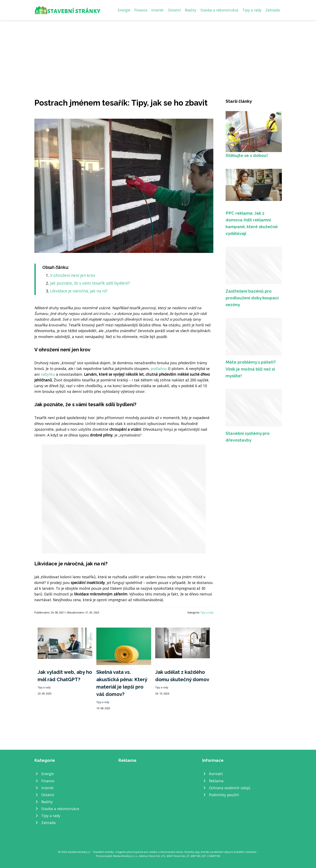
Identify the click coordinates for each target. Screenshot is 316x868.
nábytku (48, 374)
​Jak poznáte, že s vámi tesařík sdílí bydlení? (90, 283)
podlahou (159, 369)
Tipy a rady (252, 10)
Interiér (158, 10)
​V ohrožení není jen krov (73, 275)
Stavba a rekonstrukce (219, 10)
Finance (141, 10)
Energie (124, 10)
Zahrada (273, 10)
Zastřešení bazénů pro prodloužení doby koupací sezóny (252, 298)
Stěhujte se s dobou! (247, 155)
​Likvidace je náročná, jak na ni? (79, 291)
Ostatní (174, 10)
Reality (191, 10)
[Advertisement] (158, 51)
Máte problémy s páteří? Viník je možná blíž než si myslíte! (251, 369)
